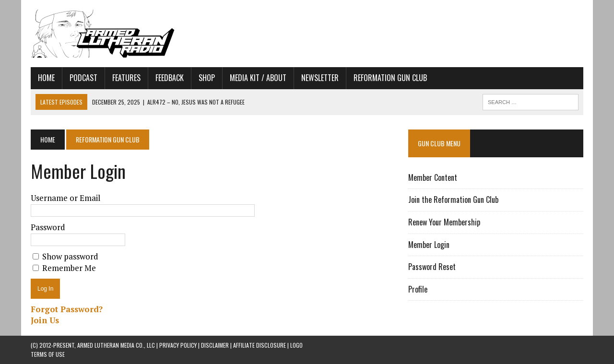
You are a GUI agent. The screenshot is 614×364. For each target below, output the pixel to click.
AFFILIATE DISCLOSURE (260, 345)
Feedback (170, 78)
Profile (418, 289)
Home (46, 78)
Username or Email (65, 198)
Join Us (45, 320)
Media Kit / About (258, 78)
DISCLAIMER (215, 345)
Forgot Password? (67, 309)
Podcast (83, 78)
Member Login (429, 245)
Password (48, 227)
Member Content (433, 177)
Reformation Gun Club (390, 78)
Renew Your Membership (444, 222)
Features (126, 78)
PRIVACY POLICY (178, 345)
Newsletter (320, 78)
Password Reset (432, 267)
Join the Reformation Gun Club (453, 200)
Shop (207, 78)
